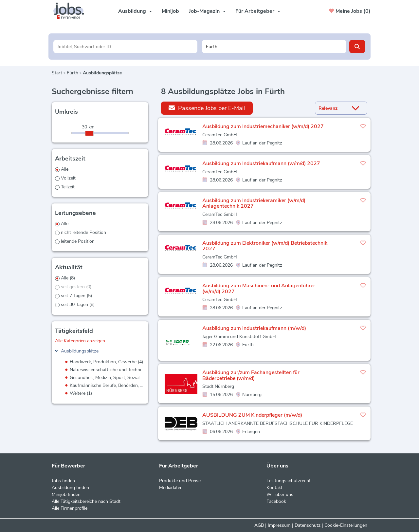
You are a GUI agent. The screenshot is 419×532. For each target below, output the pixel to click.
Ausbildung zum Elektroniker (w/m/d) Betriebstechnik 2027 (265, 246)
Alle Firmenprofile (70, 508)
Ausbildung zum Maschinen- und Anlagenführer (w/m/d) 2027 (259, 289)
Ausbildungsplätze (80, 351)
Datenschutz (308, 525)
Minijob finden (66, 494)
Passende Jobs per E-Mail (207, 108)
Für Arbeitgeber (258, 11)
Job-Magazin (207, 11)
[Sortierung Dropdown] (357, 108)
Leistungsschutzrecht (289, 481)
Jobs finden (63, 481)
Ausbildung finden (70, 488)
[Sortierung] (333, 108)
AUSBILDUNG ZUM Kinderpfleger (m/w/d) (252, 415)
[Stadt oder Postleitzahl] (274, 47)
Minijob (170, 11)
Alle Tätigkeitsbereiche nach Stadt (86, 501)
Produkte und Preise (180, 481)
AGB (259, 525)
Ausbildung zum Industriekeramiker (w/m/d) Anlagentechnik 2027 (254, 203)
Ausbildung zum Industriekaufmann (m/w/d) (254, 328)
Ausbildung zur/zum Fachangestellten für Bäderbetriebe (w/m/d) (251, 375)
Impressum (279, 525)
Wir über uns (280, 494)
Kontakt (274, 488)
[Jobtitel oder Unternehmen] (126, 47)
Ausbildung (135, 11)
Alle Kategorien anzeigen (80, 341)
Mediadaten (171, 488)
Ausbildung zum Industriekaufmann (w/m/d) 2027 (261, 163)
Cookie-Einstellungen (346, 525)
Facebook (276, 501)
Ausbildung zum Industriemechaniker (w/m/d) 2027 (263, 126)
